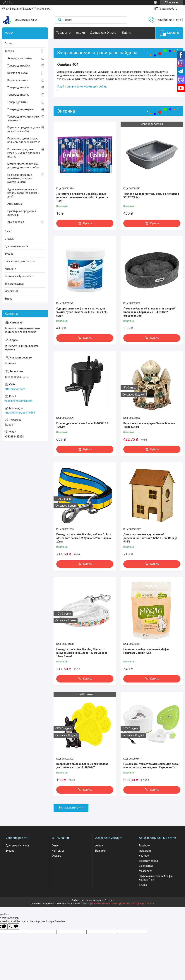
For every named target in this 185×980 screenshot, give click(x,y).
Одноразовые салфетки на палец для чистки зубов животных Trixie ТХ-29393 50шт (82, 312)
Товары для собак (18, 87)
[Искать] (60, 20)
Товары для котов (18, 95)
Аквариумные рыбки (20, 58)
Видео (8, 299)
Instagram (145, 851)
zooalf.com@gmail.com (19, 401)
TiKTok (143, 885)
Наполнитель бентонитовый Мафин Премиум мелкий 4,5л (146, 651)
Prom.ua (109, 900)
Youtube (144, 856)
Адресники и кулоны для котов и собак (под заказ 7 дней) (23, 193)
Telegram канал (14, 284)
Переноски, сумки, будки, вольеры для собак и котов (24, 140)
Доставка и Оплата (103, 33)
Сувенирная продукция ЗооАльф (22, 213)
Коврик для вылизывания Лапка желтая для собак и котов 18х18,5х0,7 (82, 766)
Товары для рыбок (19, 66)
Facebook (144, 846)
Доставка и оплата (16, 246)
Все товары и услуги (71, 808)
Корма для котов (18, 80)
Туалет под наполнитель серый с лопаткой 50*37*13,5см (151, 196)
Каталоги (10, 269)
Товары (62, 33)
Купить (88, 223)
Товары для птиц (18, 102)
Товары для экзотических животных (23, 118)
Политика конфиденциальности (137, 904)
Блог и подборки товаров (20, 261)
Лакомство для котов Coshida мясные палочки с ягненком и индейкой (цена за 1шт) (82, 197)
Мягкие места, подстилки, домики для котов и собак (23, 166)
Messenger (145, 871)
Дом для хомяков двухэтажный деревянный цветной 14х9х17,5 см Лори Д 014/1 (150, 538)
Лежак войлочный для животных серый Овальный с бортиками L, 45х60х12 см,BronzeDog (149, 312)
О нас (8, 231)
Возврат (10, 254)
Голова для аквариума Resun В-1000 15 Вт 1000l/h (83, 425)
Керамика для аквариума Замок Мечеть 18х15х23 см (149, 425)
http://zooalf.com (15, 389)
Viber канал (12, 291)
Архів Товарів (16, 222)
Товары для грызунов (21, 109)
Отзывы (9, 239)
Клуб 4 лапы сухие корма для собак (82, 86)
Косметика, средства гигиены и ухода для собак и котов (24, 153)
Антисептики (15, 204)
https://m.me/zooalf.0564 (20, 413)
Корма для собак (18, 73)
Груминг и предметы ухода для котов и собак (24, 129)
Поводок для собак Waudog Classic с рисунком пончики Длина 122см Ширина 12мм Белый (82, 653)
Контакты (58, 851)
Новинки (100, 851)
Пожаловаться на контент (105, 904)
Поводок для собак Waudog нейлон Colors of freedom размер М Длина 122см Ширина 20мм (84, 538)
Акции (80, 33)
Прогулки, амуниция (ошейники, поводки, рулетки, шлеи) (20, 178)
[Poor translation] (13, 927)
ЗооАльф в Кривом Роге (19, 276)
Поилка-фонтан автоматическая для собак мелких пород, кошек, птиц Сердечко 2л (151, 766)
